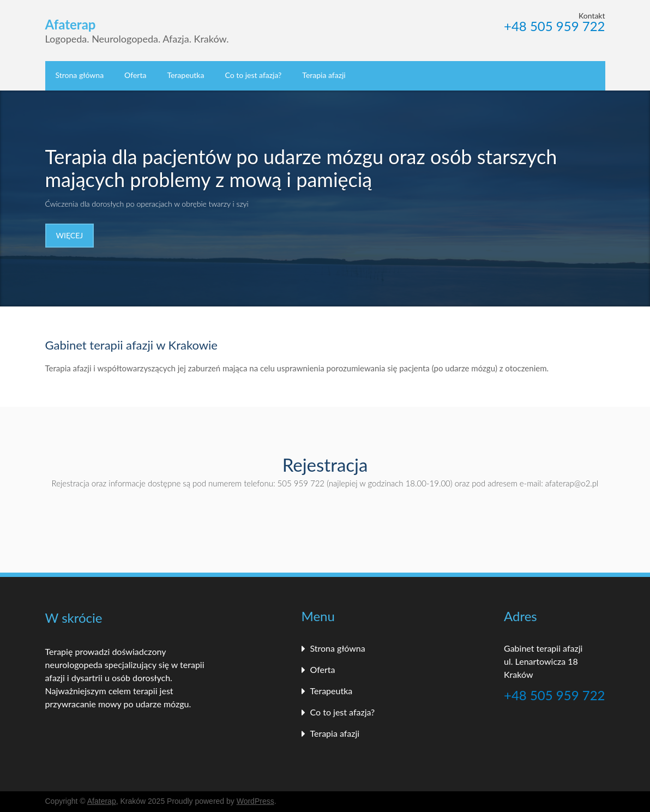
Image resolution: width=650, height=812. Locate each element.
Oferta (135, 75)
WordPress (255, 801)
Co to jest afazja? (253, 75)
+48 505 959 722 (554, 27)
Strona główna (80, 75)
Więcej (70, 235)
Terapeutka (185, 75)
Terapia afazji (324, 75)
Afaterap (102, 801)
